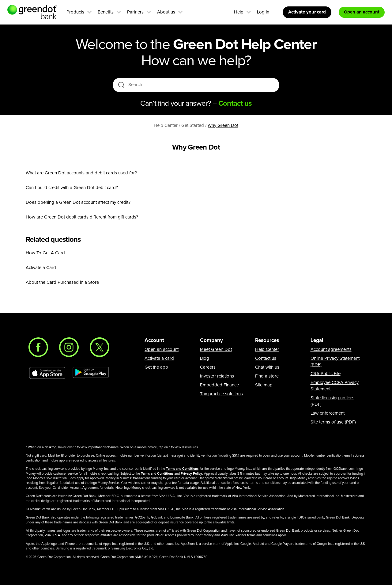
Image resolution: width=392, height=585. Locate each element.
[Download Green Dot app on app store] (47, 373)
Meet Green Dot (216, 349)
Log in (263, 12)
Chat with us (267, 367)
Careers (208, 367)
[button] (89, 11)
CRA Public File (326, 374)
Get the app (156, 367)
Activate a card (159, 358)
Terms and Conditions (182, 469)
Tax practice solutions (221, 394)
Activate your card (307, 12)
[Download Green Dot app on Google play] (91, 373)
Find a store (267, 376)
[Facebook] (38, 347)
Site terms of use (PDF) (333, 422)
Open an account (162, 349)
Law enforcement (328, 413)
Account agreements (331, 349)
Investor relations (217, 376)
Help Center (267, 349)
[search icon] (121, 85)
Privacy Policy (191, 474)
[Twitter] (100, 347)
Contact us (266, 358)
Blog (205, 358)
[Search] (196, 85)
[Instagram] (69, 347)
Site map (264, 385)
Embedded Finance (219, 385)
